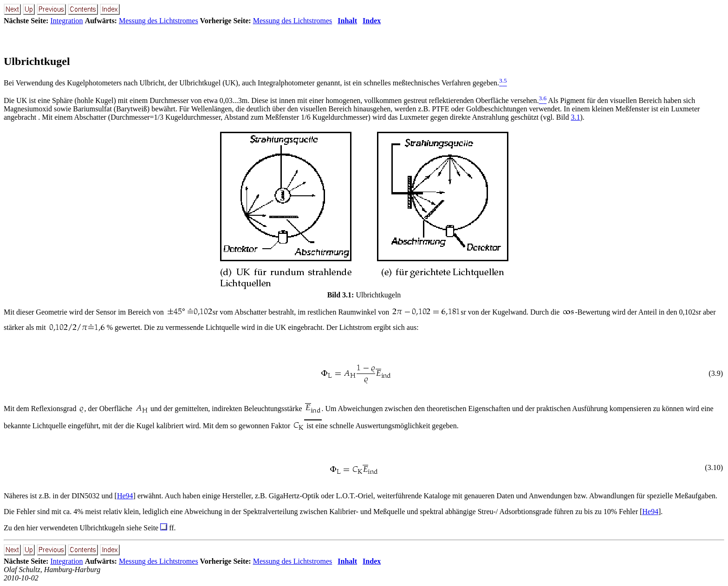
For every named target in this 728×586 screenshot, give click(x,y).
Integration (66, 21)
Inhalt (347, 21)
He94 (125, 496)
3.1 (575, 117)
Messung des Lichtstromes (159, 21)
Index (372, 21)
